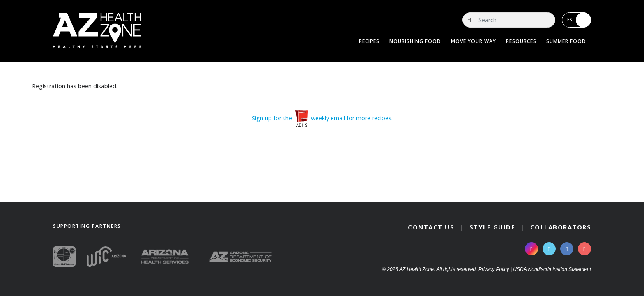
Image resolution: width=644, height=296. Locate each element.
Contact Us (431, 227)
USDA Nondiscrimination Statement (552, 269)
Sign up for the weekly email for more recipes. (322, 118)
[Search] (509, 20)
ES (579, 20)
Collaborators (561, 227)
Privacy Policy (494, 269)
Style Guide (492, 227)
